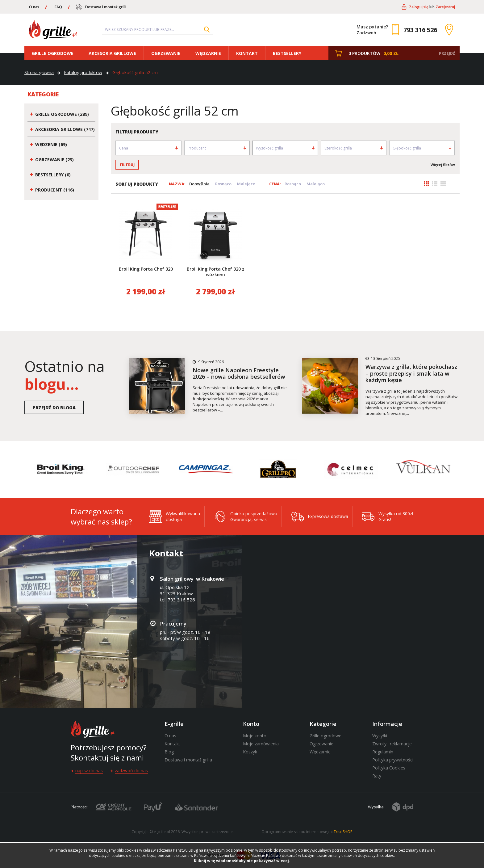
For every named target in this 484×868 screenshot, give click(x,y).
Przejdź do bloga (54, 408)
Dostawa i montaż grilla (188, 760)
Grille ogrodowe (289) (62, 114)
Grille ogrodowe (53, 53)
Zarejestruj (445, 7)
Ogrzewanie (166, 53)
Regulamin (383, 752)
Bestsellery (287, 53)
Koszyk (250, 752)
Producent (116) (55, 190)
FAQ (58, 7)
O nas (34, 7)
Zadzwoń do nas (131, 771)
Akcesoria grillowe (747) (65, 129)
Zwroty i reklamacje (392, 744)
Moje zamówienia (261, 744)
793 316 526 (420, 30)
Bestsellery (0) (53, 175)
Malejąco (246, 184)
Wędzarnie (208, 53)
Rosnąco (223, 184)
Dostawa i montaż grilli (106, 7)
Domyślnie (199, 184)
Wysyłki (380, 736)
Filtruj (127, 165)
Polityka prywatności (393, 760)
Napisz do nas (89, 771)
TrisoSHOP (343, 832)
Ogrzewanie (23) (54, 160)
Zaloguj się (419, 7)
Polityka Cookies (389, 768)
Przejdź (447, 53)
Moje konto (255, 736)
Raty (377, 776)
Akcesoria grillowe (112, 53)
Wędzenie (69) (51, 144)
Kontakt (247, 53)
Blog (169, 752)
